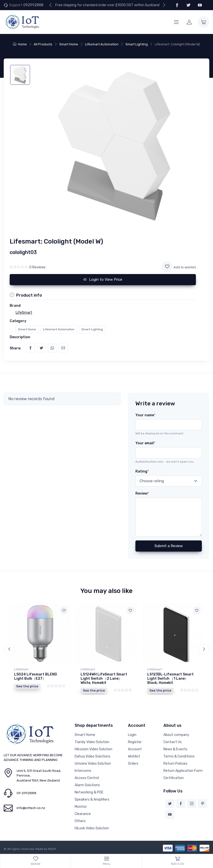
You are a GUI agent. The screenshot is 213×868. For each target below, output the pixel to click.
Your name (145, 415)
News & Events (175, 749)
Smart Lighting (137, 44)
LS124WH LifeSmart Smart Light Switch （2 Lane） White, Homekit (104, 679)
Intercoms (83, 771)
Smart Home (69, 44)
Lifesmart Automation (102, 44)
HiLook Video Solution (92, 828)
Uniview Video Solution (93, 764)
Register (135, 742)
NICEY (52, 849)
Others (80, 821)
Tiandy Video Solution (92, 742)
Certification (174, 778)
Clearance (83, 814)
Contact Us (173, 742)
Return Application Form (183, 771)
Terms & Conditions (179, 756)
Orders (133, 764)
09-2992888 (27, 793)
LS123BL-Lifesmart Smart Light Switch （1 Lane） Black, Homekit (170, 679)
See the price (27, 686)
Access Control (87, 778)
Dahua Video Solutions (92, 756)
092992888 (33, 5)
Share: (15, 348)
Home (20, 44)
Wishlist (134, 756)
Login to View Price (103, 280)
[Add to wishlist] (167, 267)
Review (142, 493)
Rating (142, 471)
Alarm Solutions (87, 785)
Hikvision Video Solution (93, 749)
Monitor (81, 807)
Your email (145, 443)
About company (176, 735)
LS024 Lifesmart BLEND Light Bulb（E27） (36, 676)
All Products (43, 44)
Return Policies (175, 764)
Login (132, 735)
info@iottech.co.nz (31, 808)
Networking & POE (89, 792)
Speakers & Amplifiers (92, 799)
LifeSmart (21, 669)
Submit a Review (169, 546)
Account (135, 749)
